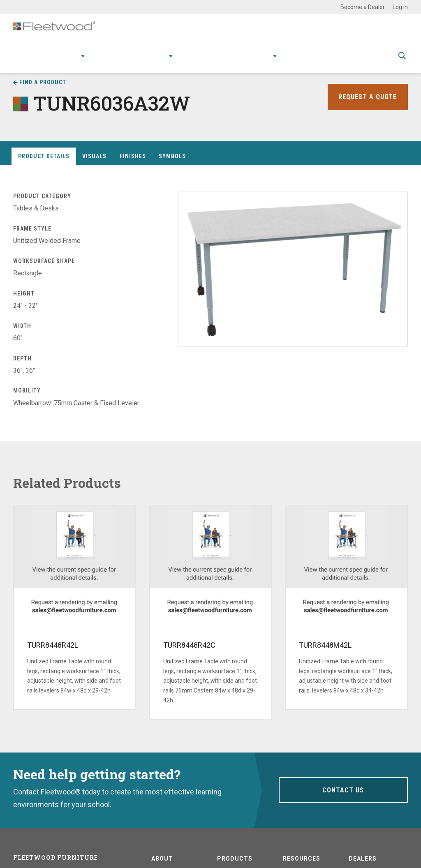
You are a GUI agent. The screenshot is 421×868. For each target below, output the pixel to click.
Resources (198, 64)
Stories (234, 64)
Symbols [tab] (172, 156)
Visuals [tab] (94, 156)
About (263, 64)
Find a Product (43, 82)
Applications (112, 64)
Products (66, 64)
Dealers (363, 859)
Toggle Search (402, 65)
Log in (400, 7)
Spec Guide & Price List (352, 64)
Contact (297, 64)
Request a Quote (365, 97)
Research (154, 64)
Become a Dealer (363, 7)
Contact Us (343, 790)
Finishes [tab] (133, 156)
